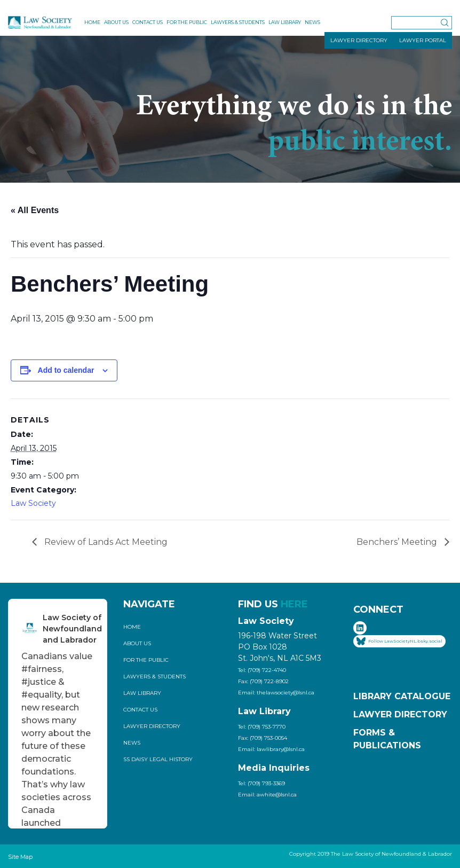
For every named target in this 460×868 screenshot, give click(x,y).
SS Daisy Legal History (158, 759)
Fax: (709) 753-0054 (263, 738)
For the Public (187, 22)
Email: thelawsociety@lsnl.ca (276, 693)
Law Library (285, 22)
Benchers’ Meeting (398, 542)
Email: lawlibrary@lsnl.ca (271, 749)
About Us (116, 22)
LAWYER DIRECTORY (359, 40)
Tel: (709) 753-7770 (262, 727)
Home (92, 22)
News (312, 22)
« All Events (35, 210)
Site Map (20, 857)
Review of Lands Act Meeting (105, 542)
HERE (294, 604)
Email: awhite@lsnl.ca (267, 795)
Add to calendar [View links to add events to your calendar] (66, 370)
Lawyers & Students (238, 22)
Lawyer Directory (152, 726)
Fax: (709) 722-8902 (263, 681)
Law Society (33, 503)
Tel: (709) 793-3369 (261, 783)
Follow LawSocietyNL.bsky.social (399, 641)
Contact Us (148, 22)
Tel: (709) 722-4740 (262, 670)
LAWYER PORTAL (423, 40)
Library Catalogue (402, 696)
